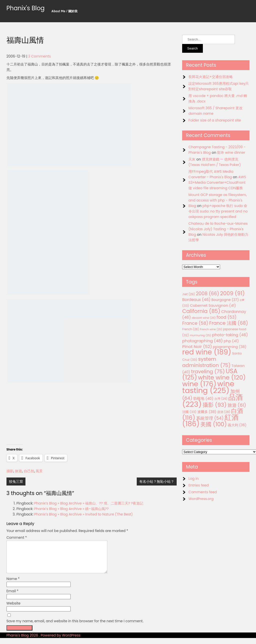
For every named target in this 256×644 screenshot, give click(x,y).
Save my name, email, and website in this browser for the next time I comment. (75, 627)
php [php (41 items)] (231, 341)
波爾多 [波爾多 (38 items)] (207, 412)
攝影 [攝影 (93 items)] (215, 405)
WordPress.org (201, 499)
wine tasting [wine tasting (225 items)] (208, 387)
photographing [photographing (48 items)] (202, 341)
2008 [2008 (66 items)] (207, 294)
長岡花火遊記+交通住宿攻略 (211, 77)
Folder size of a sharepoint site (215, 120)
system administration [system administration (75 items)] (206, 362)
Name (13, 585)
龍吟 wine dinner (231, 152)
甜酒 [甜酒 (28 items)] (224, 412)
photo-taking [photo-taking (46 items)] (230, 335)
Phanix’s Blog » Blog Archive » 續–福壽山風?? (71, 509)
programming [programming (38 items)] (230, 347)
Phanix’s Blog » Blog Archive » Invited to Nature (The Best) (83, 514)
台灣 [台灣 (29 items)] (221, 399)
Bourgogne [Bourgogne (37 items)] (225, 300)
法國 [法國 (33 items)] (189, 412)
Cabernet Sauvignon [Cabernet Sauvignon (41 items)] (213, 305)
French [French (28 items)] (191, 329)
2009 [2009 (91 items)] (232, 293)
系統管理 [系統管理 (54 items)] (210, 418)
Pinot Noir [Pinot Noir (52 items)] (197, 346)
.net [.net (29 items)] (189, 294)
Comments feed (203, 492)
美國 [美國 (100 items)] (214, 424)
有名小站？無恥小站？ (157, 481)
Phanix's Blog (26, 8)
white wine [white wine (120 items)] (222, 377)
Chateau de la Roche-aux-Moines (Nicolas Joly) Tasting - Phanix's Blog (218, 229)
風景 (39, 471)
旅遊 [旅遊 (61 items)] (237, 405)
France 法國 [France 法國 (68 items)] (229, 323)
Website (13, 609)
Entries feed (198, 485)
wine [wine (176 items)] (199, 384)
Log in (193, 478)
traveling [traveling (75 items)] (208, 371)
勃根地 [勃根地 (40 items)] (203, 398)
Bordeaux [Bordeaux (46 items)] (196, 300)
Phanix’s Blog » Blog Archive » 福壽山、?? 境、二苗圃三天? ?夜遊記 (89, 503)
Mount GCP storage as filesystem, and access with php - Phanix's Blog (217, 200)
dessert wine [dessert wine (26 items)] (204, 318)
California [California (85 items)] (201, 311)
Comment (17, 537)
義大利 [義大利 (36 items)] (237, 425)
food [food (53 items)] (227, 317)
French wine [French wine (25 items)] (211, 329)
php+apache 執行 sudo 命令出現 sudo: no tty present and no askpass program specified (218, 211)
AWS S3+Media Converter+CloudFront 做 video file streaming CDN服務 (217, 182)
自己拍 (29, 471)
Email (13, 597)
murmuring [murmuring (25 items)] (201, 335)
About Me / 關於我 (64, 11)
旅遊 (18, 471)
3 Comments (40, 56)
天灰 (192, 159)
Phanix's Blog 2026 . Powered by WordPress (44, 641)
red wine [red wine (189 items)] (207, 352)
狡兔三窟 (16, 481)
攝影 (10, 471)
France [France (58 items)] (195, 323)
